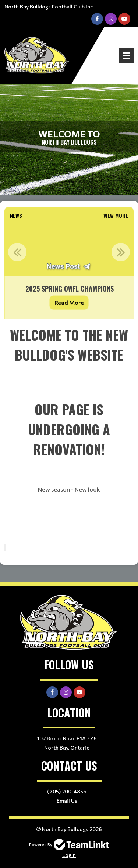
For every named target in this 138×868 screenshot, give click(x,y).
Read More (69, 302)
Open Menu (126, 55)
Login (69, 855)
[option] (69, 270)
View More (116, 215)
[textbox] (69, 431)
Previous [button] (17, 252)
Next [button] (121, 252)
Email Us (67, 801)
